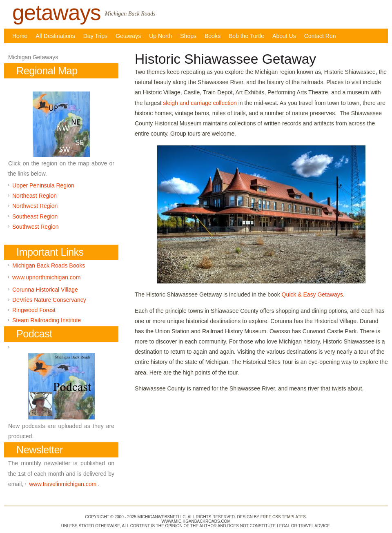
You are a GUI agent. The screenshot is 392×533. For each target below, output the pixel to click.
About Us (284, 36)
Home (20, 36)
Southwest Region (36, 227)
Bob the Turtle (246, 36)
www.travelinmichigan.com (63, 484)
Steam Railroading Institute (47, 320)
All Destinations (55, 36)
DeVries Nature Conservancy (49, 300)
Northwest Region (35, 206)
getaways (57, 12)
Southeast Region (35, 216)
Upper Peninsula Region (43, 185)
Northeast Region (35, 196)
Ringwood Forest (34, 310)
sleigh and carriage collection (200, 103)
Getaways (128, 36)
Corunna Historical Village (45, 290)
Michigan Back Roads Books (49, 265)
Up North (160, 36)
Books (213, 36)
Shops (188, 36)
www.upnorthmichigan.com (46, 277)
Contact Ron (320, 36)
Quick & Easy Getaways (312, 294)
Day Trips (95, 36)
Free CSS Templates (283, 517)
